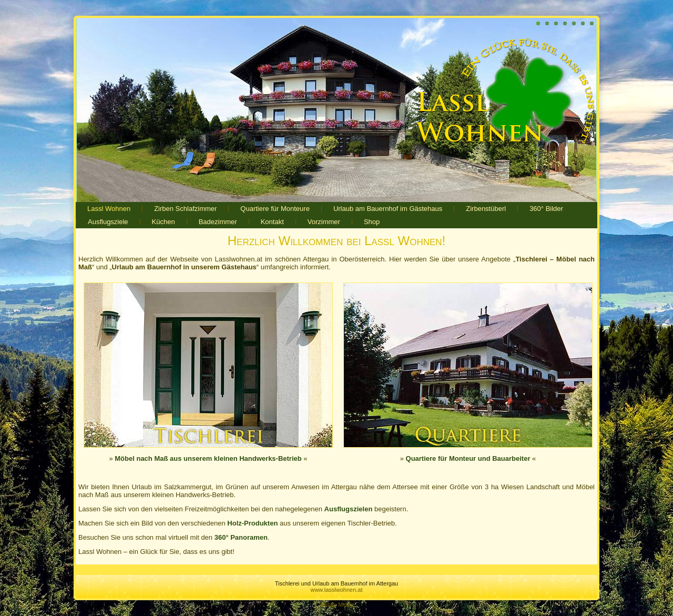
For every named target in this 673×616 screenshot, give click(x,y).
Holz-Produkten (252, 523)
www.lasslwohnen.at (336, 590)
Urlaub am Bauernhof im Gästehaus (388, 209)
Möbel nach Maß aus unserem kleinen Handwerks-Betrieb (208, 458)
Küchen (164, 222)
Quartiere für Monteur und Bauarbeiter (468, 458)
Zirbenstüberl (486, 209)
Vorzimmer (324, 222)
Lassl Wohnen (109, 209)
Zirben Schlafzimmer (185, 209)
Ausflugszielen (349, 509)
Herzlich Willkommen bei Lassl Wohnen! (336, 241)
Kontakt (272, 222)
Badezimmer (218, 222)
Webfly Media (336, 604)
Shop (372, 222)
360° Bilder (546, 209)
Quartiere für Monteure (275, 209)
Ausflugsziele (108, 222)
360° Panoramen (241, 537)
